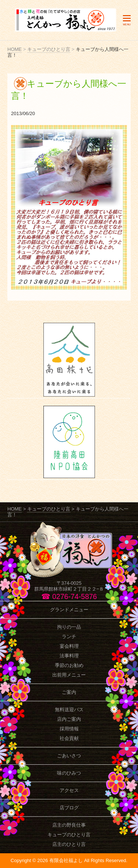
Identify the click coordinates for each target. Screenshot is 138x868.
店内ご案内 (69, 719)
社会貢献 (69, 738)
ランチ (69, 637)
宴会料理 (69, 646)
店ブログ (69, 808)
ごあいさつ (69, 756)
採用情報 (69, 729)
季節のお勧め (69, 665)
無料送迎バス (69, 710)
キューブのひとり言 (49, 49)
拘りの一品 (69, 627)
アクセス (69, 790)
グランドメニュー (69, 610)
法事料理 (69, 656)
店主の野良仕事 (69, 825)
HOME (15, 49)
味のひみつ (69, 773)
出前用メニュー (69, 675)
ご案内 (69, 692)
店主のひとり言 (69, 844)
